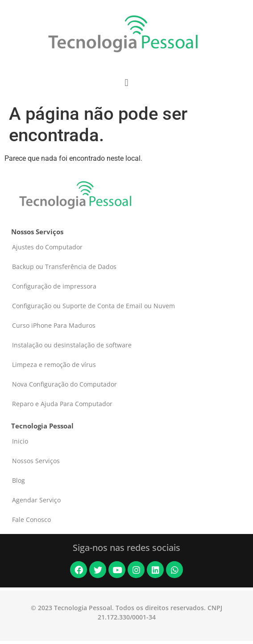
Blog (19, 480)
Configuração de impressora (54, 286)
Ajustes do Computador (47, 247)
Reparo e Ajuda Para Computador (62, 404)
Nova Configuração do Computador (64, 384)
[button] (126, 83)
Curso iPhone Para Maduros (54, 325)
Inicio (20, 441)
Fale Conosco (31, 520)
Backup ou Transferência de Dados (64, 267)
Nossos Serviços (36, 461)
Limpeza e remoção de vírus (54, 365)
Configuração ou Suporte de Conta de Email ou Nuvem (93, 306)
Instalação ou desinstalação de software (72, 345)
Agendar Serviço (36, 500)
